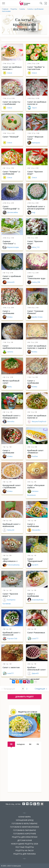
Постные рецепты (25, 847)
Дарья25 (33, 673)
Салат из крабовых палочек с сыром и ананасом (37, 348)
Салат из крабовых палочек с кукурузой (12, 69)
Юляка (8, 317)
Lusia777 (33, 639)
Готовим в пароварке (24, 830)
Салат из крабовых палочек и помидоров (37, 104)
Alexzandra (34, 530)
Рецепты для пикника (24, 854)
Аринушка (34, 143)
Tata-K (32, 108)
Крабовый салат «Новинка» (35, 451)
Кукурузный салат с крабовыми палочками (12, 487)
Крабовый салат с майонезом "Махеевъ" (11, 526)
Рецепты (14, 9)
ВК (30, 744)
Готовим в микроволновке (25, 827)
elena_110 (33, 247)
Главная (5, 9)
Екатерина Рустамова (9, 601)
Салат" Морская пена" (35, 138)
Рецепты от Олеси (28, 712)
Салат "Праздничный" (35, 560)
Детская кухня (25, 840)
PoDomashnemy (11, 565)
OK (11, 744)
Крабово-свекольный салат (37, 668)
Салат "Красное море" (35, 173)
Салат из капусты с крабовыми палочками (11, 104)
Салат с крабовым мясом (12, 277)
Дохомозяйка (10, 212)
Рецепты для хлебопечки (25, 837)
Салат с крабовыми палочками (33, 526)
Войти (46, 3)
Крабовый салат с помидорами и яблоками (11, 418)
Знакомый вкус (35, 600)
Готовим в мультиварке (24, 823)
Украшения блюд (25, 820)
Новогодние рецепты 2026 (24, 844)
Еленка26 (8, 282)
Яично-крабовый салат (11, 382)
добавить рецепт (24, 697)
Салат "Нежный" (11, 137)
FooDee (33, 456)
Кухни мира (24, 817)
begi (31, 212)
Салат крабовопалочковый (13, 347)
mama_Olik (34, 282)
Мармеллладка (11, 247)
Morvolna (8, 422)
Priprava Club (10, 639)
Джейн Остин (35, 317)
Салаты (22, 9)
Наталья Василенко (33, 493)
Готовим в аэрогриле (25, 834)
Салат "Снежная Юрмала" (35, 312)
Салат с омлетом (11, 667)
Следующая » (41, 689)
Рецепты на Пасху (24, 850)
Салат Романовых (36, 633)
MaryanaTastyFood (37, 422)
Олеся (7, 73)
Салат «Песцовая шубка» (36, 486)
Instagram (21, 744)
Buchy (7, 387)
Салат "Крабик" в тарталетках (36, 68)
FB (38, 744)
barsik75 (33, 565)
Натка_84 (8, 530)
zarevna (8, 352)
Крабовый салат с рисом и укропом (36, 208)
